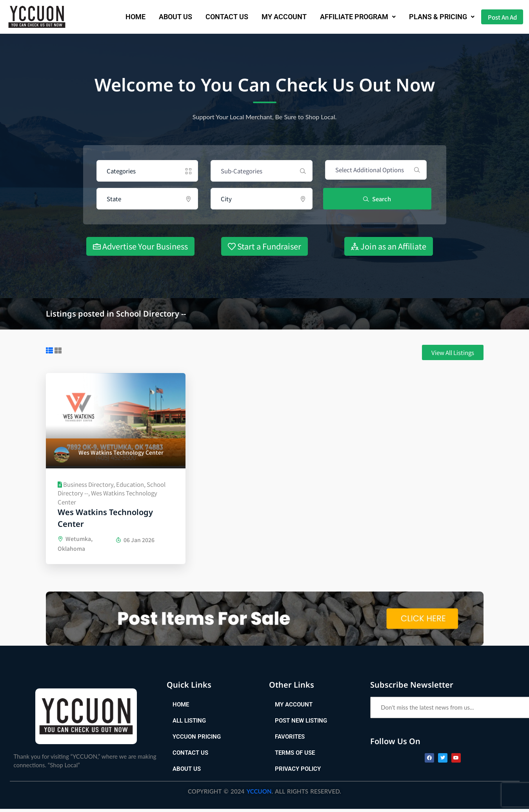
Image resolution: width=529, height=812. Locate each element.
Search (378, 199)
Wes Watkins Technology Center (105, 518)
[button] (347, 17)
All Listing (189, 724)
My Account (274, 17)
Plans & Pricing (431, 17)
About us (165, 17)
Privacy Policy (298, 772)
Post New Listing (301, 724)
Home (125, 17)
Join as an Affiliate (389, 246)
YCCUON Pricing (197, 740)
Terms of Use (295, 756)
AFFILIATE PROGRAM (347, 17)
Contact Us (216, 17)
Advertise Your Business (140, 246)
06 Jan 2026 (135, 540)
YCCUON (259, 794)
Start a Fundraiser (264, 246)
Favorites (290, 740)
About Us (187, 772)
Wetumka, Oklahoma (75, 546)
